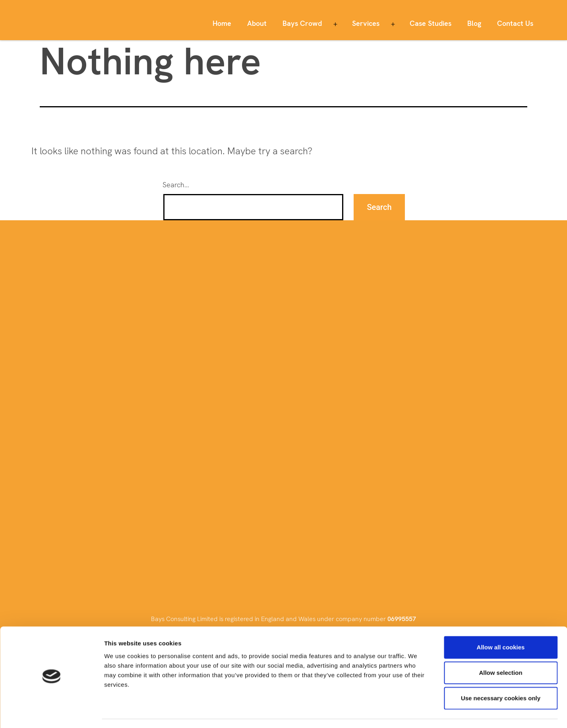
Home (222, 23)
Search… (176, 185)
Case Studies (431, 23)
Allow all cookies (501, 625)
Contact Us (515, 23)
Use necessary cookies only (501, 676)
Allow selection (500, 650)
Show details (417, 712)
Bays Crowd (302, 23)
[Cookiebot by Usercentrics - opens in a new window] (51, 712)
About (257, 23)
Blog (474, 23)
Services (366, 23)
